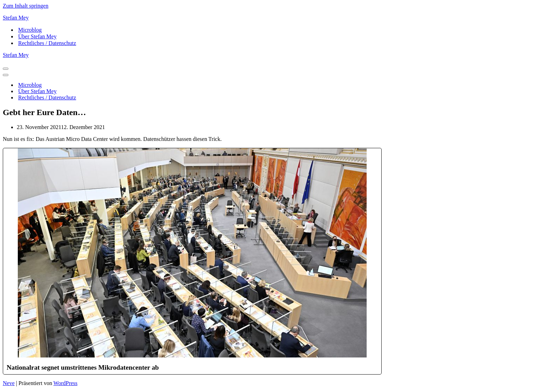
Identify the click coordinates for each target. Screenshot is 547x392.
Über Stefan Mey (37, 36)
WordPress (65, 383)
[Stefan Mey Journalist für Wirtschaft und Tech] (273, 18)
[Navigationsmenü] (6, 69)
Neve (9, 383)
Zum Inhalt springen (26, 6)
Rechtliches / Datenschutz (47, 43)
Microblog (30, 30)
